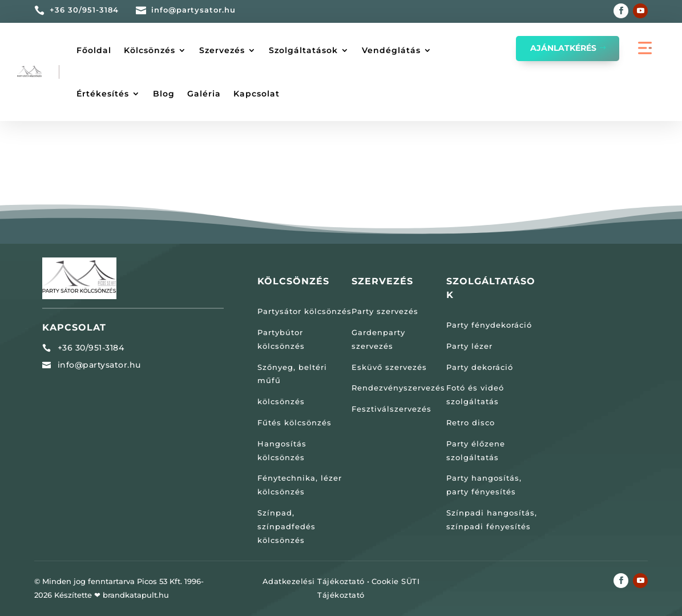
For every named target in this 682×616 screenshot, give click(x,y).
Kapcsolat (257, 94)
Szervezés (222, 50)
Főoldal (94, 50)
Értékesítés (103, 94)
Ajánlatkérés (563, 48)
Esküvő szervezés (389, 367)
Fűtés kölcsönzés (294, 422)
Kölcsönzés (150, 50)
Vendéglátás (391, 50)
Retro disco (471, 422)
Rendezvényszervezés (398, 388)
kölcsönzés (281, 401)
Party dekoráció (480, 367)
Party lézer (469, 346)
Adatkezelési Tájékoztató (314, 581)
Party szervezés (385, 311)
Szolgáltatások (303, 50)
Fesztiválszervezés (392, 409)
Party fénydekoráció (489, 325)
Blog (164, 94)
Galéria (204, 94)
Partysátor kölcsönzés (304, 311)
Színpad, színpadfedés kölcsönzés (286, 526)
